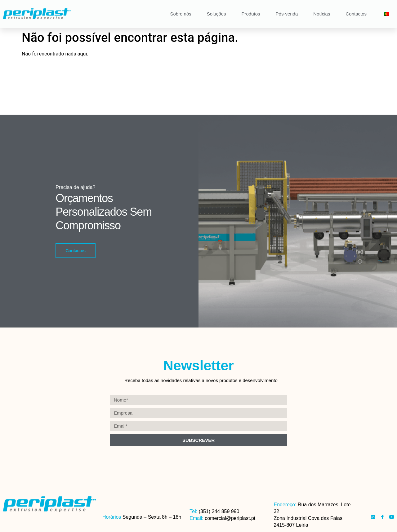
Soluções (216, 14)
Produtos (251, 14)
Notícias (322, 14)
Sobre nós (181, 14)
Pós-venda (287, 14)
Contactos (356, 14)
